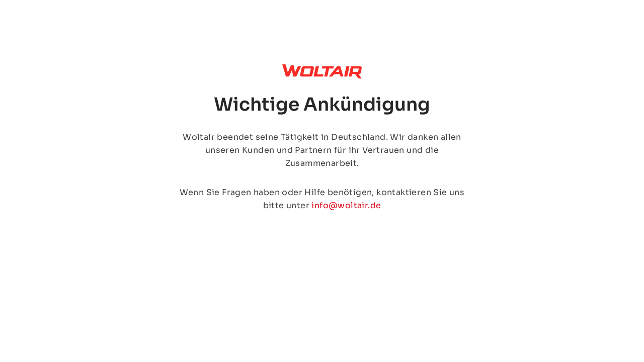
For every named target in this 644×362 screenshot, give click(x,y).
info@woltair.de (346, 205)
